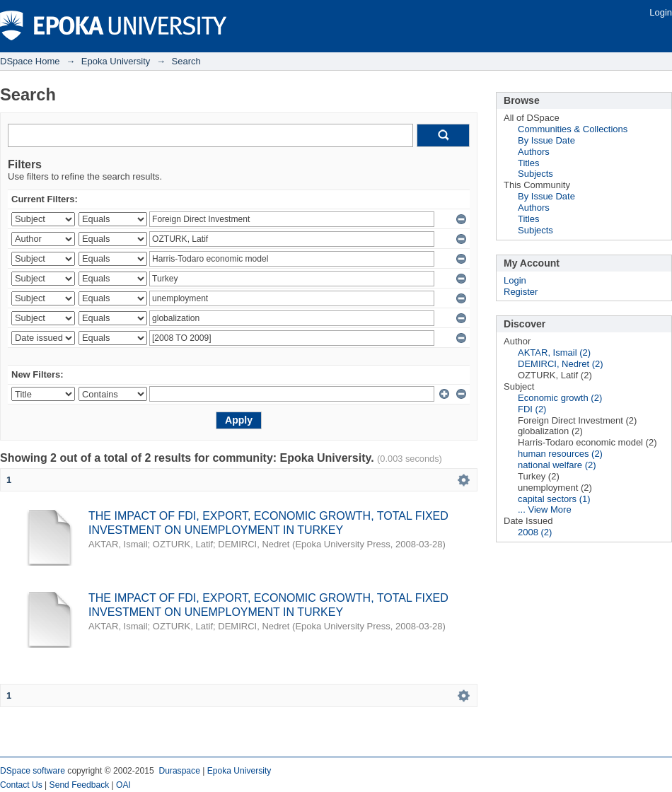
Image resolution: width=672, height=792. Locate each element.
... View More (545, 509)
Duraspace (179, 771)
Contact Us (21, 785)
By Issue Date (546, 140)
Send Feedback (80, 785)
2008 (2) (535, 532)
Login (661, 12)
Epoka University (116, 61)
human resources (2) (560, 454)
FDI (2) (532, 409)
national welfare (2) (557, 465)
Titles (529, 163)
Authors (534, 152)
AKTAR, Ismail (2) (554, 353)
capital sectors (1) (554, 499)
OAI (123, 785)
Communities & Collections (573, 129)
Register (521, 292)
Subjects (535, 174)
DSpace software (33, 771)
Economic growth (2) (560, 398)
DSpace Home (30, 61)
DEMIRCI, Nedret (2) (561, 364)
